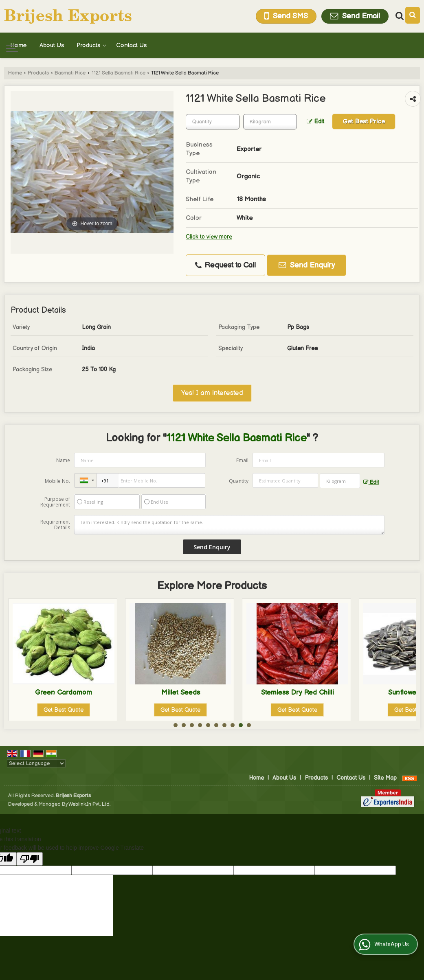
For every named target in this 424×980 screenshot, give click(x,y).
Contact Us (131, 45)
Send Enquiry (307, 265)
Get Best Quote (64, 710)
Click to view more (209, 237)
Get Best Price (364, 122)
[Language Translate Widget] (36, 763)
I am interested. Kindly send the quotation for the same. (229, 525)
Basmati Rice (70, 73)
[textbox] (270, 122)
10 (249, 725)
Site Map (385, 778)
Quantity (239, 481)
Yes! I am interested (212, 393)
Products (91, 45)
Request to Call (225, 265)
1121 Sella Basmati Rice (119, 73)
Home (19, 45)
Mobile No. (57, 481)
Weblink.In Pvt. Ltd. (89, 804)
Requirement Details (55, 525)
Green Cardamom (180, 693)
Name (63, 460)
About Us (52, 45)
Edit (315, 122)
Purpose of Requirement (55, 502)
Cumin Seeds (64, 693)
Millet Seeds (298, 693)
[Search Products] (399, 16)
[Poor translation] (30, 859)
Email (242, 460)
